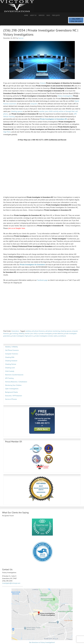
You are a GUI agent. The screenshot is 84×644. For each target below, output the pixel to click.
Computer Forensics (12, 354)
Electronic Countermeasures (14, 375)
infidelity (21, 333)
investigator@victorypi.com (11, 583)
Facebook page (42, 280)
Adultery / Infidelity (11, 347)
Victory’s (43, 83)
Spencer (21, 38)
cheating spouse (17, 111)
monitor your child (31, 333)
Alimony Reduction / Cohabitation (16, 382)
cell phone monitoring (52, 331)
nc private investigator (45, 333)
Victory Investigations (65, 96)
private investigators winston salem (46, 336)
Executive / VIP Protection (14, 396)
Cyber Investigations (12, 389)
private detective (58, 333)
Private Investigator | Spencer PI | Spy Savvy (19, 6)
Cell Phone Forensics (12, 350)
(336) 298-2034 (76, 21)
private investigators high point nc (22, 336)
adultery (28, 331)
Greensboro (15, 331)
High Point (7, 132)
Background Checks (11, 392)
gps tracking (14, 333)
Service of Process (11, 399)
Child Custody (10, 371)
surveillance (62, 336)
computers (34, 104)
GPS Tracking (9, 378)
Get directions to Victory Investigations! (42, 642)
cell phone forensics (38, 331)
